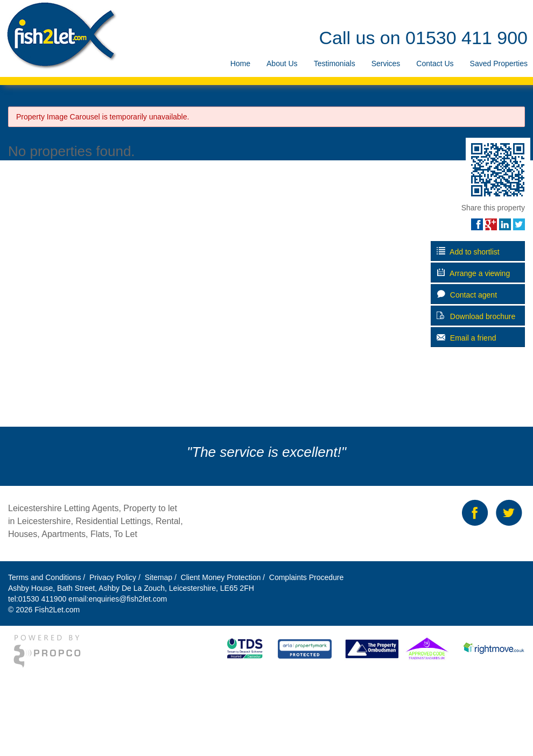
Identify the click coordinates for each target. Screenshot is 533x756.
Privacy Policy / (116, 577)
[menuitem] (240, 64)
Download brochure (476, 316)
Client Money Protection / (223, 577)
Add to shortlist (468, 252)
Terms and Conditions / (48, 577)
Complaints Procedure (305, 577)
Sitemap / (162, 577)
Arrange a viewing (473, 273)
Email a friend (466, 338)
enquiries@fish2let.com (128, 599)
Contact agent (467, 295)
